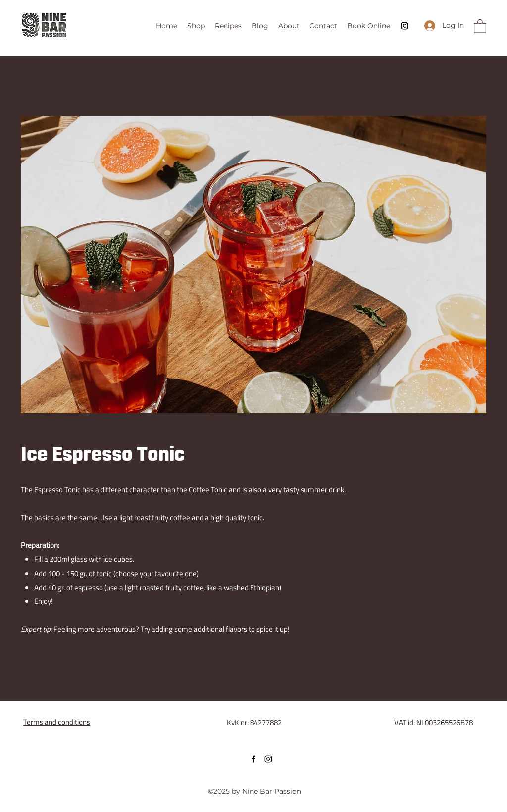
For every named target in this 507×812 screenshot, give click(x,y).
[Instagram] (405, 26)
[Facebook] (253, 759)
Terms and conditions (57, 722)
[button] (480, 26)
